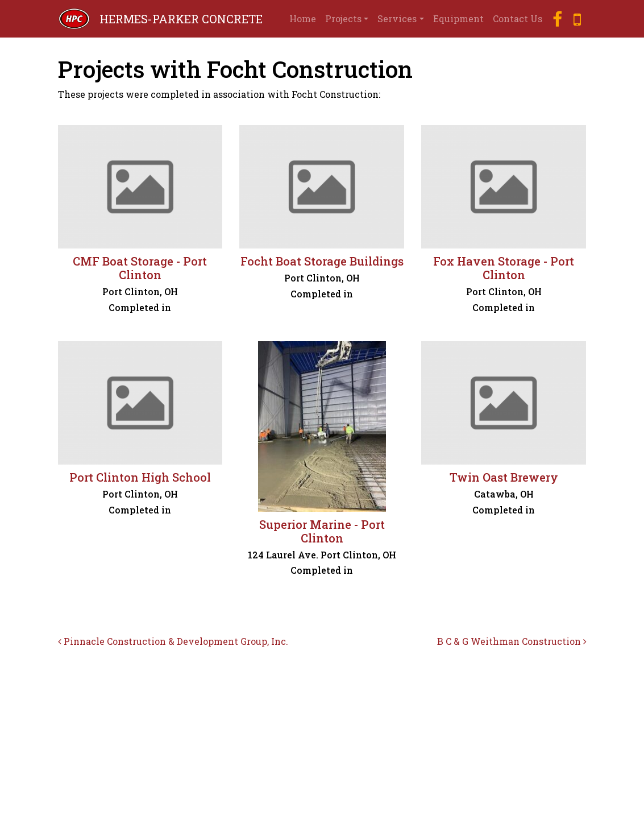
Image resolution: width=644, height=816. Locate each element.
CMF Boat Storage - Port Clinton (140, 268)
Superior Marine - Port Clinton (322, 531)
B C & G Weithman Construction (512, 641)
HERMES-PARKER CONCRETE (181, 19)
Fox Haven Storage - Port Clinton (504, 268)
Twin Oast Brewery (504, 477)
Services (397, 18)
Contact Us (518, 18)
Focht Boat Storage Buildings (322, 261)
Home (303, 18)
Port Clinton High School (140, 477)
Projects (343, 18)
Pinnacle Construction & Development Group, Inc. (173, 641)
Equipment (458, 18)
